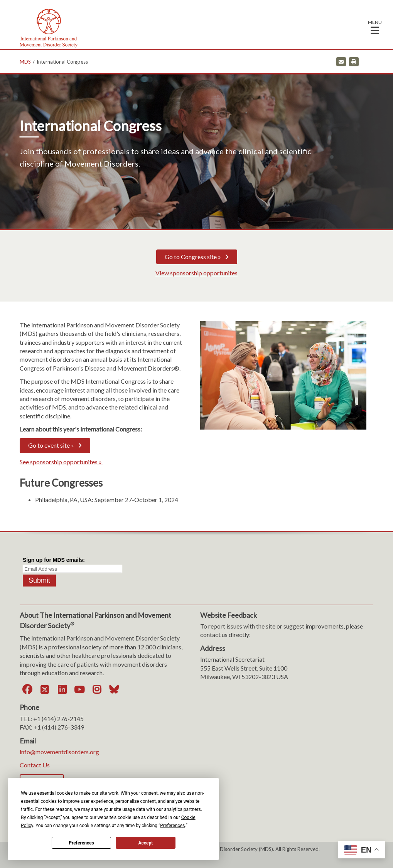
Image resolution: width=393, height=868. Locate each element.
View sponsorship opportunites (196, 273)
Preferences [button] (172, 826)
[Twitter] (45, 689)
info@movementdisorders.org (59, 752)
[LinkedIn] (62, 689)
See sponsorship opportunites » (61, 462)
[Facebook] (27, 689)
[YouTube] (79, 689)
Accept (145, 843)
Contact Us (35, 765)
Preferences (81, 843)
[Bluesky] (114, 689)
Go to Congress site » (193, 257)
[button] (375, 27)
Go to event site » (51, 445)
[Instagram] (97, 689)
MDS (25, 62)
